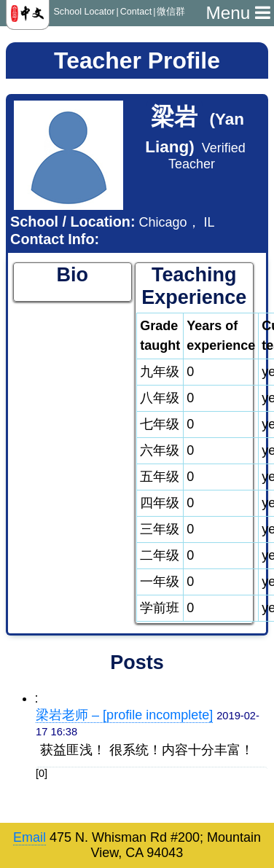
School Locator (84, 12)
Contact (136, 12)
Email (30, 837)
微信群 (171, 12)
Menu (238, 13)
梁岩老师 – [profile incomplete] (124, 715)
